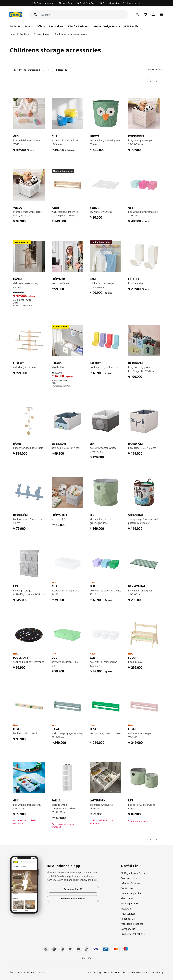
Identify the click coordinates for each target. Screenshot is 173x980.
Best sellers (56, 26)
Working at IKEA (130, 903)
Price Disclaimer (112, 972)
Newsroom (127, 909)
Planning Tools (66, 3)
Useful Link (131, 866)
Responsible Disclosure (135, 972)
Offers (41, 26)
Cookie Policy (156, 972)
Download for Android (73, 899)
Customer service (130, 878)
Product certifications (133, 934)
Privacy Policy (95, 972)
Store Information (111, 3)
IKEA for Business (78, 26)
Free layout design (132, 3)
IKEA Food (37, 3)
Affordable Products (132, 924)
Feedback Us (128, 919)
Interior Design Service (107, 26)
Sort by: (27, 70)
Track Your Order (88, 3)
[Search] (85, 15)
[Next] (157, 81)
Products (24, 34)
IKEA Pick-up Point (131, 893)
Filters (61, 70)
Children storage (42, 34)
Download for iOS (73, 889)
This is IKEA (127, 898)
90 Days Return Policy (133, 873)
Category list (128, 929)
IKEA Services (128, 914)
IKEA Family (131, 26)
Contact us (127, 888)
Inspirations (51, 3)
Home (13, 34)
